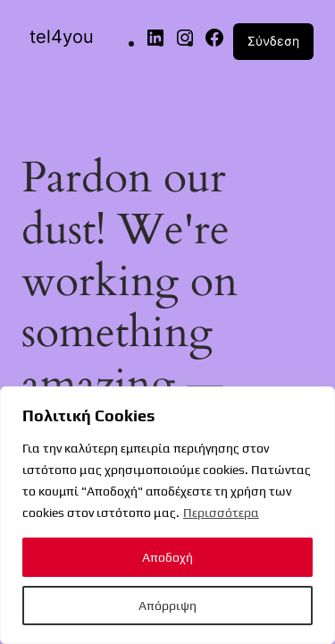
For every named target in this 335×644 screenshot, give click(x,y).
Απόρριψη (167, 606)
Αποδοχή (167, 557)
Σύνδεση (273, 41)
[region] (167, 515)
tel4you (62, 37)
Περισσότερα (221, 513)
